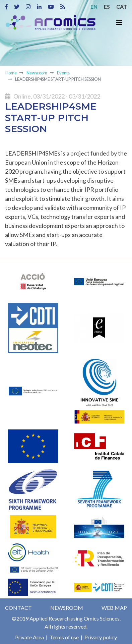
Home (11, 73)
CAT (122, 7)
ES (107, 7)
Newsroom (37, 73)
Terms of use (64, 637)
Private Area (29, 637)
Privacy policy (100, 637)
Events (63, 73)
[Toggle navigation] (119, 22)
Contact (18, 608)
